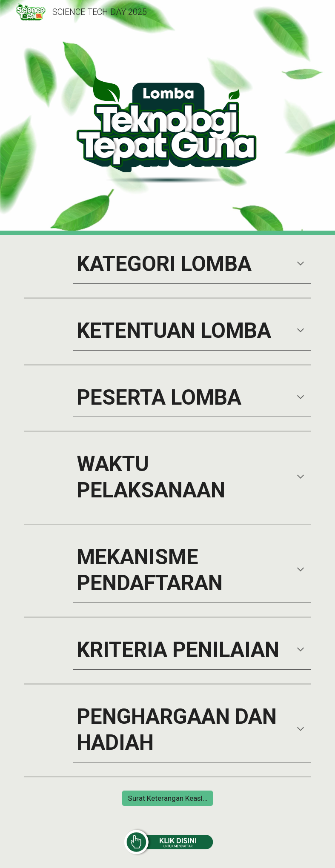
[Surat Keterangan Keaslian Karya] (167, 798)
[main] (192, 264)
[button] (301, 264)
